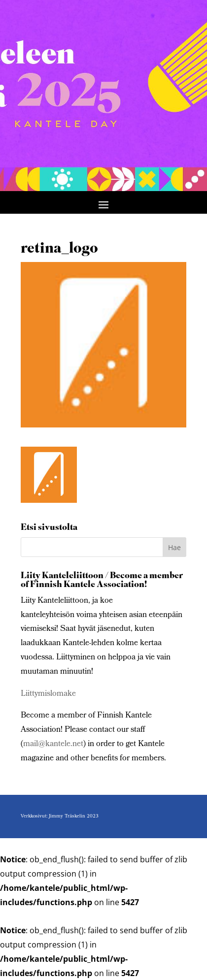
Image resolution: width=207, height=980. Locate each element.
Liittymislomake (48, 694)
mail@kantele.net (53, 744)
